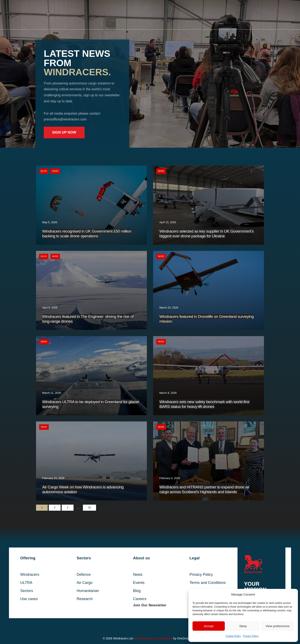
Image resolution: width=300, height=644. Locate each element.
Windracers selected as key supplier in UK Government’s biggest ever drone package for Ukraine (207, 234)
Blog (44, 171)
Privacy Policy (251, 636)
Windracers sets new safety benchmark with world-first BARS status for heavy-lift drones (204, 404)
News (55, 171)
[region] (150, 74)
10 (89, 508)
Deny (243, 626)
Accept (209, 626)
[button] (150, 605)
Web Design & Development (154, 638)
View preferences (278, 626)
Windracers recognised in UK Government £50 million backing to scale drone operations (87, 234)
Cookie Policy (233, 636)
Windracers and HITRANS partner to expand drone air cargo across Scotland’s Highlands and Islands (204, 489)
